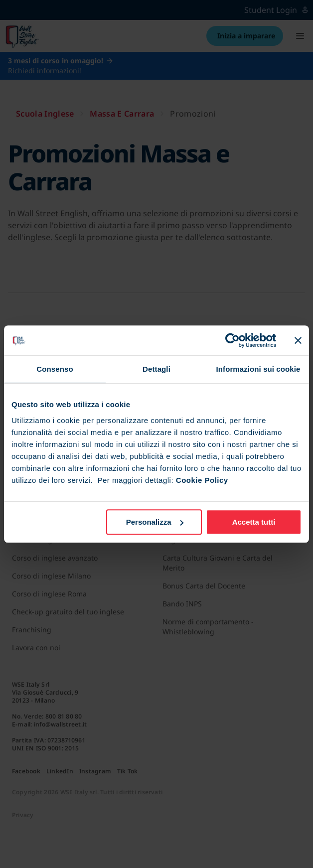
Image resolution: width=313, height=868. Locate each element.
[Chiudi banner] (298, 340)
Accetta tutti (254, 522)
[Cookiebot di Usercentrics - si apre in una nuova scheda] (233, 340)
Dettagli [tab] (156, 369)
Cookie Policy (202, 480)
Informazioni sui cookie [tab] (258, 369)
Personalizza (155, 522)
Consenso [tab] (55, 369)
